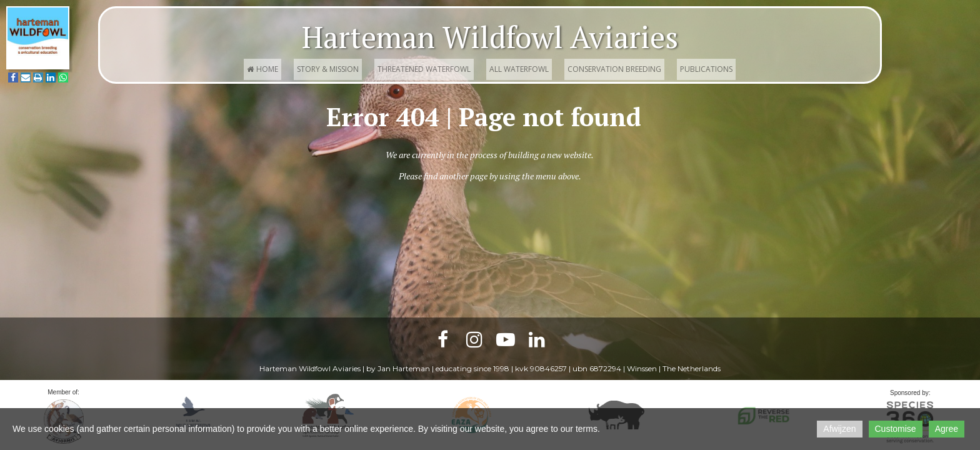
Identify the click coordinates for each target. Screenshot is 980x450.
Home (262, 69)
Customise (896, 429)
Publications (706, 69)
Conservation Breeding (614, 69)
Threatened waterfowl (424, 69)
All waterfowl (519, 69)
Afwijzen (839, 429)
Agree (947, 429)
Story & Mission (328, 69)
